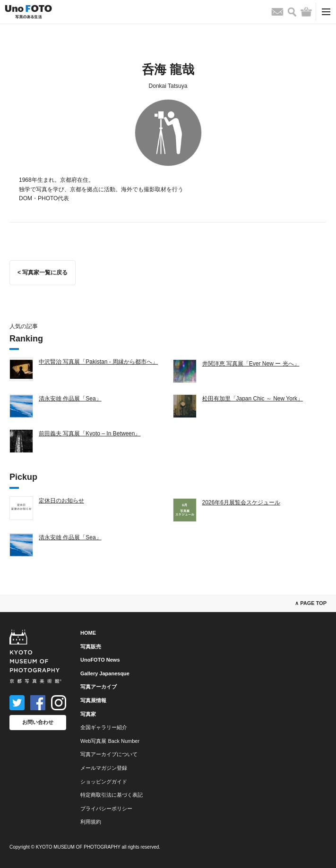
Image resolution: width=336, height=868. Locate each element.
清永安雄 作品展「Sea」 (70, 399)
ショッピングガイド (104, 782)
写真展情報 (93, 700)
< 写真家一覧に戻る (43, 272)
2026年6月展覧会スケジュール (241, 502)
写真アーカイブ (99, 687)
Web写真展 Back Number (110, 741)
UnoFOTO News (100, 660)
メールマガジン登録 (104, 768)
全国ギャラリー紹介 (104, 727)
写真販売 (91, 647)
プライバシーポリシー (106, 808)
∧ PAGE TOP (311, 603)
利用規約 (91, 822)
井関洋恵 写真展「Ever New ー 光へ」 (251, 364)
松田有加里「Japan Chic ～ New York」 (253, 399)
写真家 (88, 714)
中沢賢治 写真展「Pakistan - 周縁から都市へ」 (98, 362)
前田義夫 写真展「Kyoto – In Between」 (90, 434)
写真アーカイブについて (109, 754)
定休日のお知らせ (61, 501)
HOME (88, 633)
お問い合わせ (38, 722)
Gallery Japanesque (105, 673)
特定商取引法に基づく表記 (112, 795)
